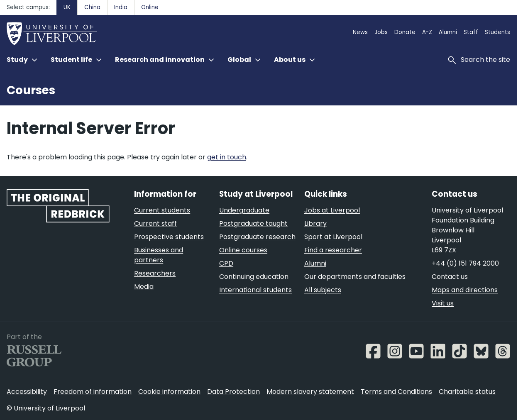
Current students (162, 210)
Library (315, 223)
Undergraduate (244, 210)
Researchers (155, 273)
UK (67, 7)
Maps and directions (465, 290)
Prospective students (169, 237)
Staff (471, 32)
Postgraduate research (257, 237)
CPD (226, 263)
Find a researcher (333, 250)
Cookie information (169, 392)
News (360, 32)
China (92, 7)
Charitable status (467, 392)
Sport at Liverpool (333, 237)
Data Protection (233, 392)
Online (150, 7)
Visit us (443, 303)
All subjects (323, 290)
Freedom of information (93, 392)
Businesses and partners (159, 255)
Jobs (381, 32)
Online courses (243, 250)
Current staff (155, 223)
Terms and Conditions (396, 392)
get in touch (227, 157)
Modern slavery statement (310, 392)
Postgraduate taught (253, 223)
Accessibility (27, 392)
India (121, 7)
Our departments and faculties (355, 277)
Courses (31, 90)
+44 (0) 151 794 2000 (465, 263)
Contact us (450, 277)
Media (144, 287)
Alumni (448, 32)
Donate (405, 32)
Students (497, 32)
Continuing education (254, 277)
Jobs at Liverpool (332, 210)
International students (255, 290)
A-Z (427, 32)
